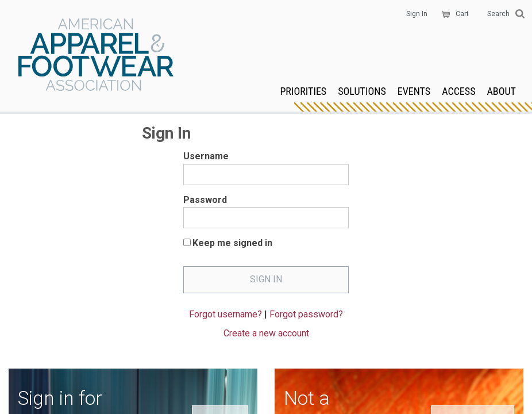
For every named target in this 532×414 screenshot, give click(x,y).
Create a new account (266, 333)
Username (206, 156)
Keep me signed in (232, 243)
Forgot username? (225, 314)
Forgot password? (306, 314)
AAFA (96, 56)
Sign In (417, 14)
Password (205, 200)
